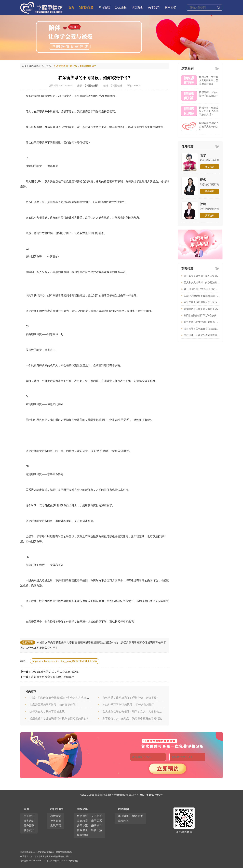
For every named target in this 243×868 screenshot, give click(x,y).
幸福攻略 (104, 8)
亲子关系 (46, 66)
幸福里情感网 (91, 86)
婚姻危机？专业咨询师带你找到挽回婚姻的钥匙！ (59, 718)
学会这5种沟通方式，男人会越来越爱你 (55, 672)
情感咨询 (50, 852)
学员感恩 (138, 816)
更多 (217, 68)
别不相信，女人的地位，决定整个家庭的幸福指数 (132, 718)
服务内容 (29, 821)
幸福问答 (123, 821)
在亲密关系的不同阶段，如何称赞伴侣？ (54, 705)
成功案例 (137, 8)
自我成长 (82, 830)
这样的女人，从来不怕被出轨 (47, 712)
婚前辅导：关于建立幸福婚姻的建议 (203, 329)
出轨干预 (56, 825)
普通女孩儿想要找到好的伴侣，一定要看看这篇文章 (211, 322)
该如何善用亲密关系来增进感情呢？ (53, 677)
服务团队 (29, 825)
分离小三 (82, 825)
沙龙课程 (121, 8)
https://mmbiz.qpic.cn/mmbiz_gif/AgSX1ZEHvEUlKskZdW (65, 661)
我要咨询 (210, 167)
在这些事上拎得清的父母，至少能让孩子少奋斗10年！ (212, 302)
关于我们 (154, 8)
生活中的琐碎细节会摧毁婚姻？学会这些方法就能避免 (62, 698)
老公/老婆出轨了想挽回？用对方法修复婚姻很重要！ (211, 289)
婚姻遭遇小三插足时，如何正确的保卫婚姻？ (208, 309)
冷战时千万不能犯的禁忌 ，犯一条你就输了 (128, 705)
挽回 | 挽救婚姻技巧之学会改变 (200, 315)
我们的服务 (57, 809)
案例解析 (123, 816)
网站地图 (74, 861)
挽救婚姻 (56, 821)
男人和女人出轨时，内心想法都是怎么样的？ (208, 282)
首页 (71, 8)
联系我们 (170, 8)
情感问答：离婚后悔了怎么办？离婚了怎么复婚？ (209, 111)
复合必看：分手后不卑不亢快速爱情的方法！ (208, 276)
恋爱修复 (56, 816)
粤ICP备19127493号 (151, 795)
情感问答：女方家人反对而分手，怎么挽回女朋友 (209, 80)
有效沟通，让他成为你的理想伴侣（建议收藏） (131, 698)
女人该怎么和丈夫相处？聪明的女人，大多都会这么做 (135, 712)
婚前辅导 (97, 825)
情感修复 (82, 816)
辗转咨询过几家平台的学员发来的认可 (209, 126)
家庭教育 (82, 821)
